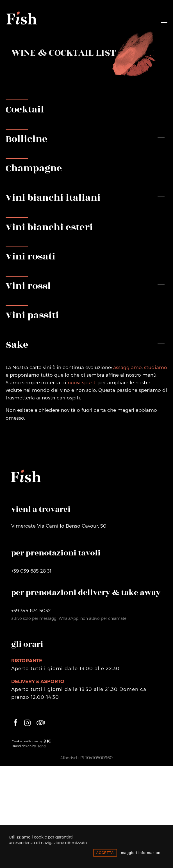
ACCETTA (105, 853)
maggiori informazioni (141, 853)
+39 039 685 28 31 (31, 571)
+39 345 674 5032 (31, 610)
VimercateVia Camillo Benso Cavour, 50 (59, 526)
